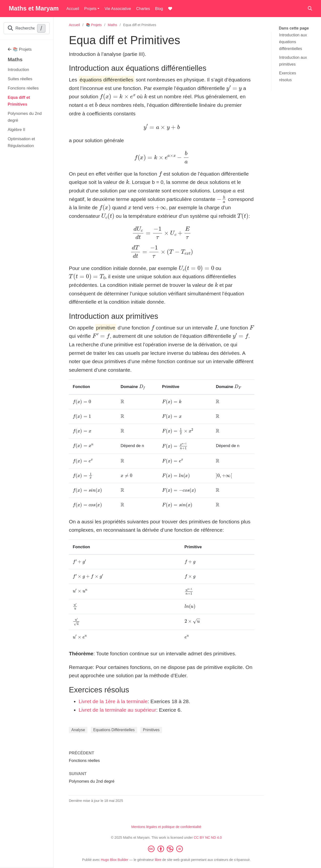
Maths (15, 59)
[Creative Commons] (166, 849)
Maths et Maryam (34, 8)
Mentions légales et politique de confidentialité (166, 827)
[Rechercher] (310, 9)
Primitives (151, 730)
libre (158, 860)
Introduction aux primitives (293, 61)
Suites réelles (20, 79)
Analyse (78, 730)
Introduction (19, 70)
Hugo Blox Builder (115, 860)
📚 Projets (20, 49)
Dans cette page (294, 28)
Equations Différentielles (114, 730)
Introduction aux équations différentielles (293, 42)
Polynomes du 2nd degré (25, 117)
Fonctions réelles (23, 88)
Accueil (74, 25)
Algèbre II (17, 130)
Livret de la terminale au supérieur (117, 710)
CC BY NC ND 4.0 (208, 838)
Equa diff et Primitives (19, 101)
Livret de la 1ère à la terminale (113, 701)
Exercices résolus (287, 76)
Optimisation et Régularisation (21, 142)
